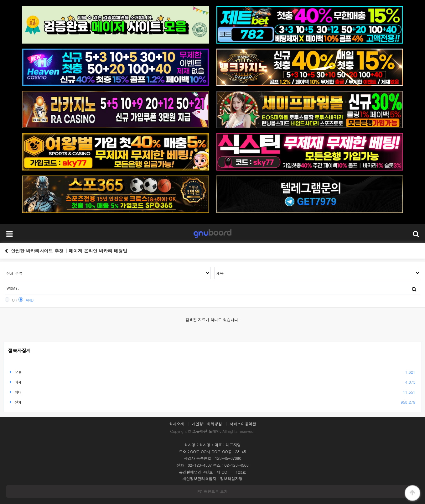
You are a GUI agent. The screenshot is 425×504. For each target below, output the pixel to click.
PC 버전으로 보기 (212, 491)
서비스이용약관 (243, 424)
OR (11, 300)
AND (26, 300)
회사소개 (176, 424)
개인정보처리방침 (207, 424)
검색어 (5, 267)
